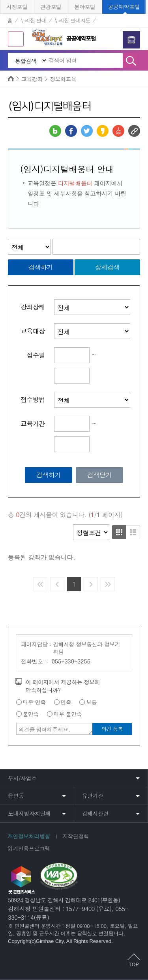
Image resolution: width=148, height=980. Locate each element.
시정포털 (17, 7)
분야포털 (85, 7)
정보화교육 (63, 79)
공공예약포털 (124, 7)
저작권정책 (76, 836)
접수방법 (33, 400)
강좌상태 (33, 307)
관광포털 (51, 7)
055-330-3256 (71, 661)
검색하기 (41, 267)
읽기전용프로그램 (29, 848)
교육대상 (33, 331)
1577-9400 (80, 908)
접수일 (36, 355)
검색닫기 (99, 475)
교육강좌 (32, 79)
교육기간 (33, 424)
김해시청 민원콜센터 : (36, 908)
